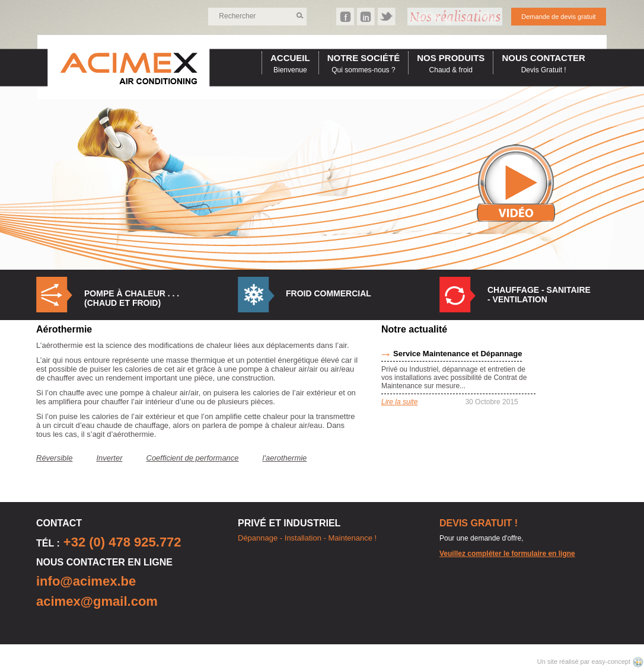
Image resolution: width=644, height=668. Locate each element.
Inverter (109, 458)
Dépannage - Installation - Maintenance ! (307, 538)
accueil (290, 58)
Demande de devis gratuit (558, 17)
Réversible (54, 458)
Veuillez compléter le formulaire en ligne (507, 554)
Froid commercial (329, 293)
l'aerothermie (285, 458)
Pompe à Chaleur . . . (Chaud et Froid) (132, 298)
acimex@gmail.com (97, 601)
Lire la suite (399, 402)
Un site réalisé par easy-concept (585, 661)
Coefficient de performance (193, 458)
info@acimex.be (86, 581)
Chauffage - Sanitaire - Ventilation (539, 295)
